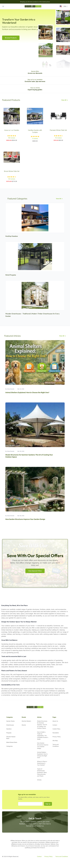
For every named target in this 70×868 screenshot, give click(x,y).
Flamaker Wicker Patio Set (58, 130)
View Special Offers (35, 571)
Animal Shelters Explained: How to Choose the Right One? (27, 392)
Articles (39, 780)
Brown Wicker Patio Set (12, 171)
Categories (9, 746)
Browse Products (11, 38)
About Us (55, 721)
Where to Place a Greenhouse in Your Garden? (42, 763)
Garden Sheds (10, 721)
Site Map (55, 741)
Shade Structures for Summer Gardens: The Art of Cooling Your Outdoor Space (42, 725)
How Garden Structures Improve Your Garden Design (25, 519)
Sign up (48, 804)
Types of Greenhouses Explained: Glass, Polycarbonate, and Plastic (42, 772)
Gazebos (9, 729)
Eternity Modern (26, 721)
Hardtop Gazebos (12, 236)
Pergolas (9, 733)
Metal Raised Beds (12, 742)
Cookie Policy (56, 729)
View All (65, 100)
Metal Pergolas (11, 275)
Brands (24, 725)
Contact (55, 725)
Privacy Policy (57, 737)
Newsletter (56, 733)
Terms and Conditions (62, 856)
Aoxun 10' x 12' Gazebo (12, 130)
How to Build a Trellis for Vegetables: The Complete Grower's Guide (43, 736)
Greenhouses (10, 725)
